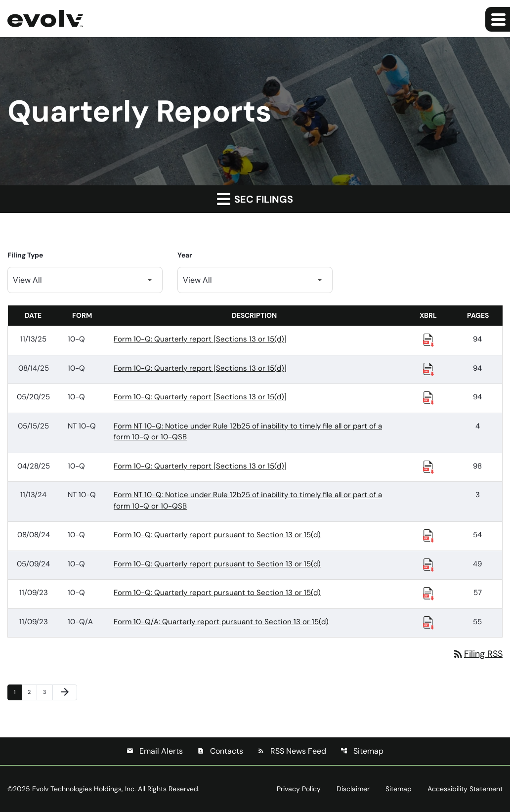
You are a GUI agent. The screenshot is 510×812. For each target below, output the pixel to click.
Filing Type (25, 255)
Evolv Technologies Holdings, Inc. (84, 789)
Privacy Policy (299, 789)
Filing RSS (477, 654)
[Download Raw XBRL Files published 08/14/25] (428, 369)
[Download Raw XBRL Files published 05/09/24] (428, 564)
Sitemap (362, 751)
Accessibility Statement (465, 789)
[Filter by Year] (255, 280)
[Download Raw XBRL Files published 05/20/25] (428, 397)
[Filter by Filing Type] (85, 280)
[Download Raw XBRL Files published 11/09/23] (428, 593)
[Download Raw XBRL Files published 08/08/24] (428, 535)
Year (185, 255)
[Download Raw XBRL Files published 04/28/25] (428, 467)
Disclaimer (353, 789)
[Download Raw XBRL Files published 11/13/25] (428, 340)
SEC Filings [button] (255, 199)
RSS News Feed (292, 751)
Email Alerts (155, 751)
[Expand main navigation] (498, 19)
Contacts (220, 751)
